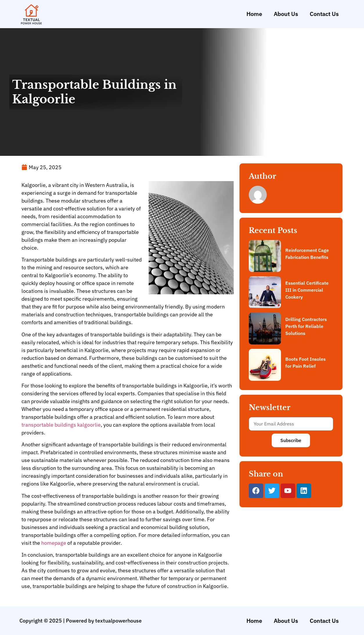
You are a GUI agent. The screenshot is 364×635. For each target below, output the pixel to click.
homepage (54, 543)
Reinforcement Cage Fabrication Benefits (307, 254)
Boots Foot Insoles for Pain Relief (306, 362)
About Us (286, 14)
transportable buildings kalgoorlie (61, 425)
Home (254, 14)
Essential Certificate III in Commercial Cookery (307, 290)
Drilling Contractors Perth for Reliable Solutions (306, 326)
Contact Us (324, 14)
